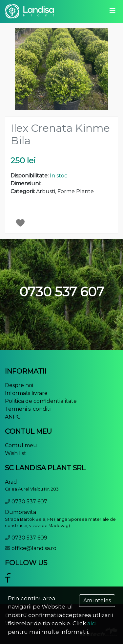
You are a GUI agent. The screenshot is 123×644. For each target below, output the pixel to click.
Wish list (16, 453)
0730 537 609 (29, 538)
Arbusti (46, 191)
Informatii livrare (26, 393)
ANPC (13, 417)
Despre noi (19, 385)
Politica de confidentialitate (41, 401)
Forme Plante (76, 191)
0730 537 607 (29, 502)
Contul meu (21, 445)
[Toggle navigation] (113, 11)
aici (92, 623)
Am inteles (97, 600)
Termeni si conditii (28, 409)
